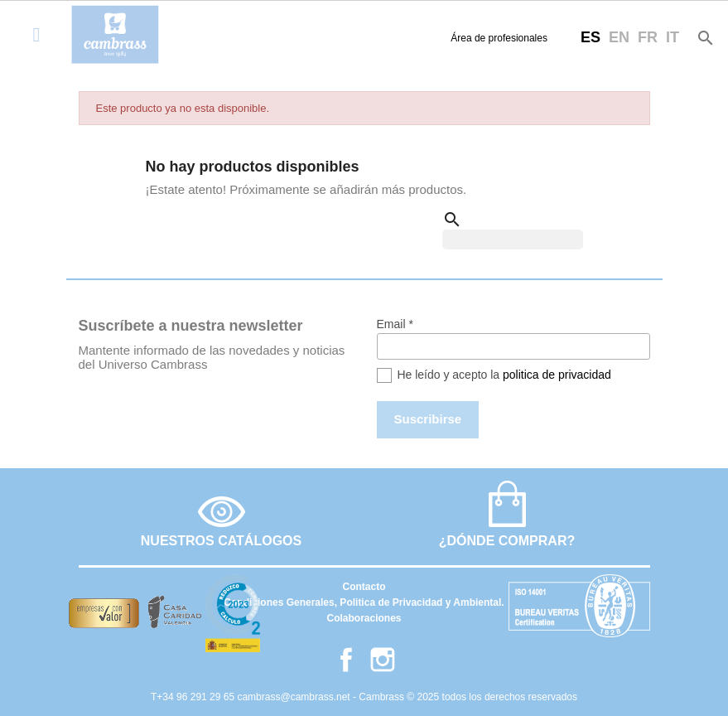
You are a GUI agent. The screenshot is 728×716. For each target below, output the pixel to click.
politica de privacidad (557, 375)
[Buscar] (513, 239)
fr (648, 37)
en (619, 37)
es (591, 37)
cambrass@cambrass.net (295, 697)
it (673, 37)
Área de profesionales (499, 38)
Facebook (346, 660)
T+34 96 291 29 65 (194, 697)
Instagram (383, 660)
